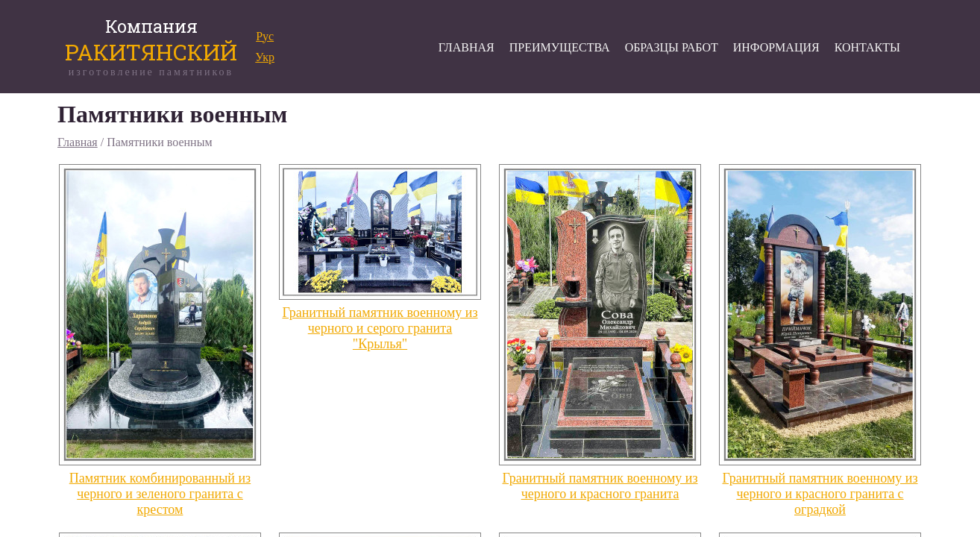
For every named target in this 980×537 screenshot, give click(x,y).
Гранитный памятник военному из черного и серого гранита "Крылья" (380, 328)
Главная (78, 142)
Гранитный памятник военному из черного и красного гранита (600, 486)
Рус (265, 36)
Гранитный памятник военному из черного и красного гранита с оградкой (820, 494)
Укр (265, 57)
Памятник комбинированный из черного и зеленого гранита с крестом (160, 494)
